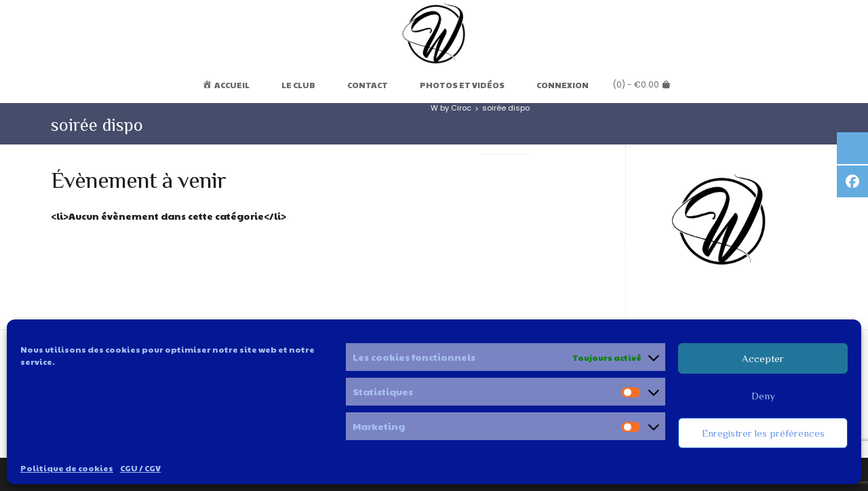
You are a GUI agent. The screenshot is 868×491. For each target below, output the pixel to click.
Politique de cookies (67, 468)
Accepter (763, 358)
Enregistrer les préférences (763, 433)
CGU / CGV (140, 468)
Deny (763, 396)
